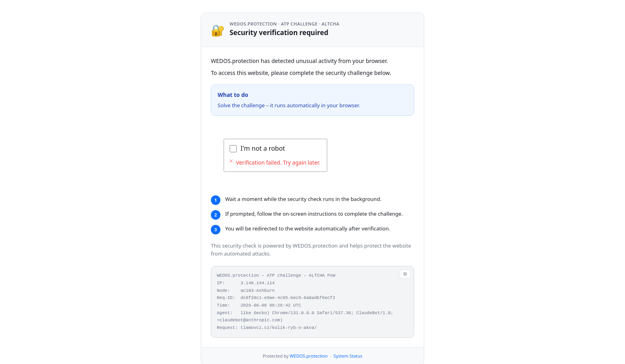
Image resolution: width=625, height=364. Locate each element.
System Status (348, 356)
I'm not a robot (263, 148)
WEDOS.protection (309, 356)
